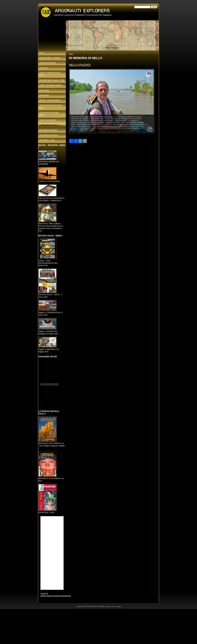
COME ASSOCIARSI (48, 63)
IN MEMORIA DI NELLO (49, 125)
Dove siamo (44, 90)
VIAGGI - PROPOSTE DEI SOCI (50, 74)
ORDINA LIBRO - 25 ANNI (50, 58)
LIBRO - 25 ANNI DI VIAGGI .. (51, 85)
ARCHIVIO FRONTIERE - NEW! (50, 114)
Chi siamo (43, 68)
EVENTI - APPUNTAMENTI (50, 100)
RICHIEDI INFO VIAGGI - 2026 (52, 80)
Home (71, 54)
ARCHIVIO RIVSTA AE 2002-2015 (51, 107)
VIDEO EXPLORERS (48, 120)
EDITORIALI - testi (47, 140)
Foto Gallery (44, 95)
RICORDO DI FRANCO (49, 135)
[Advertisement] (75, 626)
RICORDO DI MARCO (48, 130)
